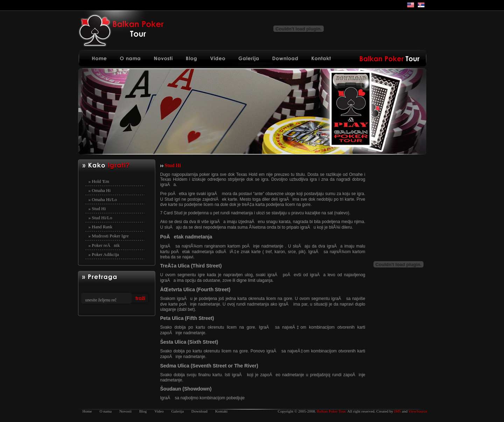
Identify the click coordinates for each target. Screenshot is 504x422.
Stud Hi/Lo (102, 218)
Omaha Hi (101, 190)
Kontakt (221, 411)
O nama (106, 411)
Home (87, 411)
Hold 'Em (100, 181)
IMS (398, 411)
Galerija (177, 411)
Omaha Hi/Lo (104, 199)
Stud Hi (99, 209)
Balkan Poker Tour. (332, 411)
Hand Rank (102, 227)
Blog (143, 411)
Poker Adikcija (105, 254)
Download (199, 411)
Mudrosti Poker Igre (110, 236)
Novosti (125, 411)
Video (159, 411)
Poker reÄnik (106, 245)
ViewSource (418, 411)
